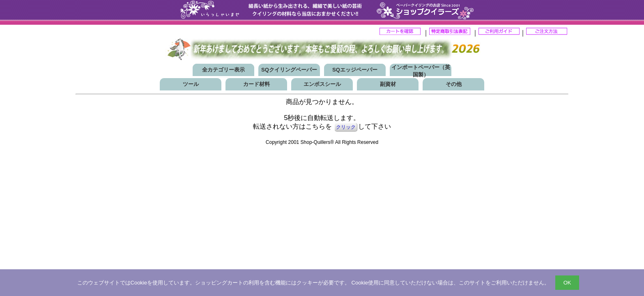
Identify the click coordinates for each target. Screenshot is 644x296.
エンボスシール (322, 84)
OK (567, 283)
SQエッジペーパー (355, 70)
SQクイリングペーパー (289, 70)
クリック (346, 127)
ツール (191, 84)
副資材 (388, 84)
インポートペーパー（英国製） (421, 71)
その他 (454, 84)
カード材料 (256, 84)
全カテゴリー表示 (223, 70)
